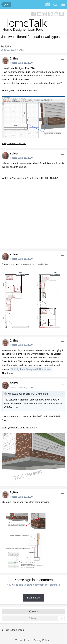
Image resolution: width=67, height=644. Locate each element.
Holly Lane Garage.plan (14, 143)
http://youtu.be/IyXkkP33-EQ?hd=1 (40, 178)
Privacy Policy (41, 640)
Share (33, 612)
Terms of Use (23, 640)
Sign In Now (33, 598)
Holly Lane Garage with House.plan (33, 369)
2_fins (8, 46)
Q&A (21, 50)
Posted (21, 63)
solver (14, 153)
